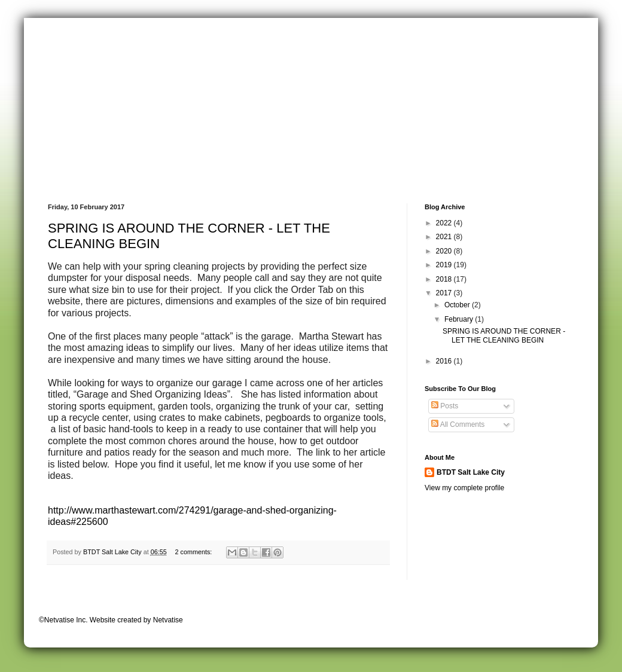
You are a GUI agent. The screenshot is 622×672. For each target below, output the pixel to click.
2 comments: (194, 552)
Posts (445, 406)
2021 (445, 237)
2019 (445, 265)
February (460, 319)
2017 (445, 293)
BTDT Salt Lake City (471, 472)
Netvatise (168, 620)
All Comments (458, 424)
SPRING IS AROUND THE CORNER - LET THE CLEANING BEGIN (504, 335)
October (458, 305)
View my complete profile (464, 488)
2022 (445, 223)
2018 (445, 279)
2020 (445, 251)
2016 (445, 361)
